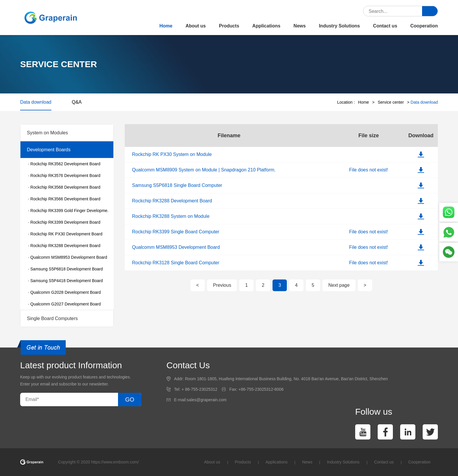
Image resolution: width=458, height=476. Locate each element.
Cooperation (424, 26)
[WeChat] (449, 252)
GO (130, 399)
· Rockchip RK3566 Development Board (64, 199)
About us (196, 26)
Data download (36, 102)
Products (229, 26)
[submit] (430, 11)
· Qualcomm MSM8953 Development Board (68, 257)
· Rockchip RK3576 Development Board (64, 176)
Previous (222, 285)
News (300, 26)
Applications (266, 26)
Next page (339, 285)
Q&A (77, 102)
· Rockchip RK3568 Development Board (64, 187)
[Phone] (449, 232)
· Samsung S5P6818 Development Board (65, 269)
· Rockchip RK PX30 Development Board (65, 234)
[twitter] (430, 432)
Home (166, 26)
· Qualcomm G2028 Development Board (64, 292)
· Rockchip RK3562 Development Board (64, 164)
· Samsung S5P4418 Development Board (65, 281)
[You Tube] (363, 432)
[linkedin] (408, 432)
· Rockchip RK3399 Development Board (64, 222)
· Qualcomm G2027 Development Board (64, 304)
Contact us (385, 26)
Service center (391, 102)
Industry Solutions (339, 26)
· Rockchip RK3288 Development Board (64, 246)
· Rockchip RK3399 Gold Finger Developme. (68, 211)
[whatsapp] (449, 212)
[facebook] (385, 432)
